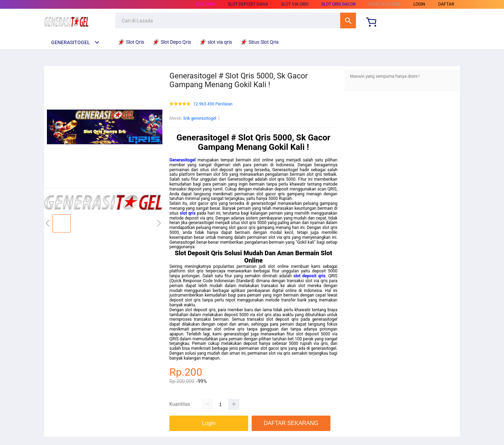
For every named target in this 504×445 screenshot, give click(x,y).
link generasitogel (200, 118)
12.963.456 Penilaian (213, 104)
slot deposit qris (310, 276)
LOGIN (419, 4)
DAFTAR (446, 4)
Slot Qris (205, 4)
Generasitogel (183, 160)
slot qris (188, 213)
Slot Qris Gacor (338, 4)
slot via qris (295, 4)
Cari (348, 20)
